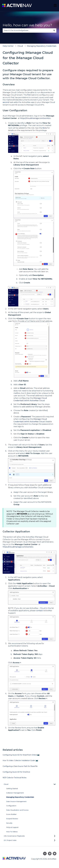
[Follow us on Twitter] (55, 854)
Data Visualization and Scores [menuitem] (17, 810)
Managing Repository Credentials (42, 46)
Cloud (20, 46)
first (29, 95)
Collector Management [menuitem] (15, 793)
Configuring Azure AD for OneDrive (16, 772)
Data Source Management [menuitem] (16, 801)
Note (45, 128)
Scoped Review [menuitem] (12, 819)
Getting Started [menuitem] (12, 788)
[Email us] (45, 854)
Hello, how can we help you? (27, 25)
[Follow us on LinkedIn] (50, 854)
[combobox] (27, 30)
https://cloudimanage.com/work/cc (35, 118)
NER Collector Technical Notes (15, 778)
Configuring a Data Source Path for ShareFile (20, 766)
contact (39, 611)
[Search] (54, 30)
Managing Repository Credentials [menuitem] (20, 797)
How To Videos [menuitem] (12, 832)
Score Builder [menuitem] (11, 814)
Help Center (8, 46)
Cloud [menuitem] (6, 784)
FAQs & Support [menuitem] (12, 827)
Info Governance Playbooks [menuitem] (14, 836)
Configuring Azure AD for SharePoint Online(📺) (21, 755)
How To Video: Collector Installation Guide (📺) (20, 760)
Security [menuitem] (9, 823)
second (6, 102)
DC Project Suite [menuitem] (10, 840)
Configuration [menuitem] (11, 806)
